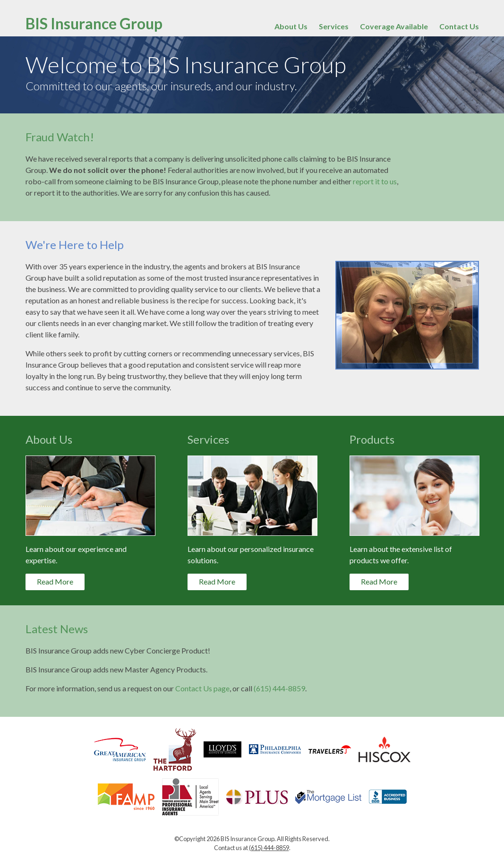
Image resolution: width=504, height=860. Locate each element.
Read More (55, 581)
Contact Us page (202, 688)
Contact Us (459, 26)
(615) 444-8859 (279, 688)
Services (334, 26)
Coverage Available (394, 26)
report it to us (375, 181)
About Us (291, 26)
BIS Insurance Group (94, 23)
